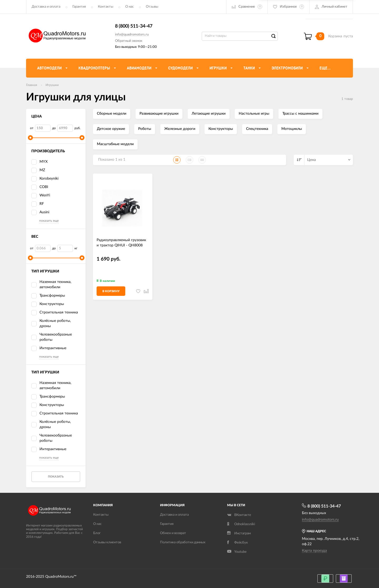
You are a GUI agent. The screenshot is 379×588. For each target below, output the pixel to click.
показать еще (49, 221)
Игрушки (52, 85)
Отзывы (152, 7)
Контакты (106, 7)
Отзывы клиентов (107, 542)
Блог (97, 533)
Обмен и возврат (173, 533)
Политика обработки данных (183, 542)
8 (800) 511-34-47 (134, 26)
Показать (56, 477)
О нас (129, 7)
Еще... (325, 68)
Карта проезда (314, 551)
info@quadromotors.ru (132, 35)
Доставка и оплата (46, 7)
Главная (32, 85)
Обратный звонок (129, 41)
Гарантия (79, 7)
